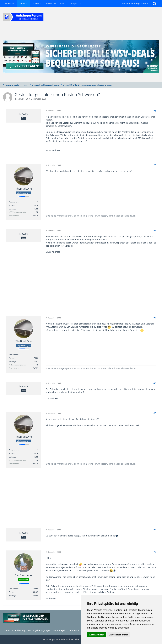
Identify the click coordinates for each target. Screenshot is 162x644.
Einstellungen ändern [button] (118, 635)
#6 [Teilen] (155, 413)
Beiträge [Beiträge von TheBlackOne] (12, 209)
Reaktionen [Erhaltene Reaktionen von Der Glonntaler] (14, 589)
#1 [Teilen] (155, 111)
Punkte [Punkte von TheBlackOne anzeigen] (12, 205)
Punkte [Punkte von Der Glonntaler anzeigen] (12, 592)
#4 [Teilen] (155, 318)
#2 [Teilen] (155, 165)
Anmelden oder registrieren (134, 4)
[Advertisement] (81, 286)
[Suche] (155, 4)
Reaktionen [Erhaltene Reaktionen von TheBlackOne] (14, 202)
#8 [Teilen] (155, 552)
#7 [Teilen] (155, 530)
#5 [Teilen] (155, 383)
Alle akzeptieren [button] (97, 635)
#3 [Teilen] (155, 231)
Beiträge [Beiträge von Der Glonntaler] (12, 595)
